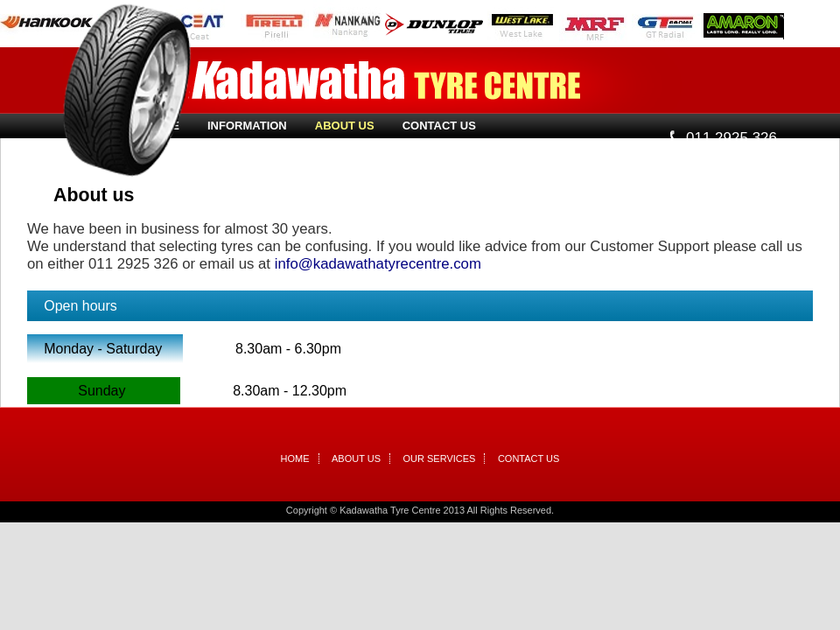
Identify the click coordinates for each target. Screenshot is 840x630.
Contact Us (439, 126)
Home (295, 458)
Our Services (440, 458)
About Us (345, 126)
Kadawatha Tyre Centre (386, 80)
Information (247, 126)
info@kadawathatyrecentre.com (378, 264)
